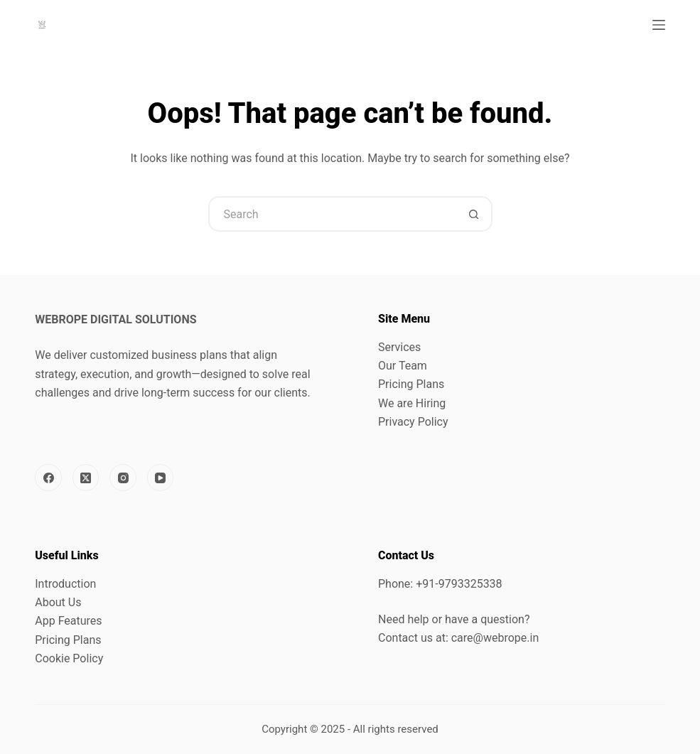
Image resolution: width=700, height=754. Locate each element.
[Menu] (659, 25)
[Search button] (475, 214)
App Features (68, 621)
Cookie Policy (69, 658)
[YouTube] (161, 478)
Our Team (403, 366)
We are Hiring (412, 403)
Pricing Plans (411, 384)
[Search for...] (333, 214)
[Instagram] (123, 478)
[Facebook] (48, 478)
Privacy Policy (413, 422)
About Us (58, 602)
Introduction (65, 584)
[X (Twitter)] (86, 478)
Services (399, 347)
